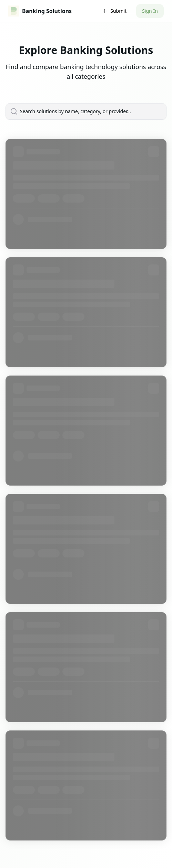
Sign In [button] (150, 11)
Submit (114, 11)
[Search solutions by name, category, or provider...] (90, 111)
